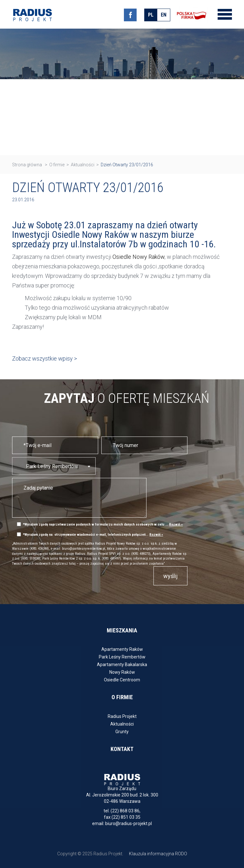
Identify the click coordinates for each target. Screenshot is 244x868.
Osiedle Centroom (122, 680)
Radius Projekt (122, 716)
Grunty (122, 732)
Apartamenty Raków (122, 649)
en (164, 15)
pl (151, 15)
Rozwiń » (176, 524)
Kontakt (122, 749)
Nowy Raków (122, 672)
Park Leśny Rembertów (122, 657)
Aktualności (122, 724)
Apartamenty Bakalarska (122, 665)
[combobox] (54, 466)
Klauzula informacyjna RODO (158, 854)
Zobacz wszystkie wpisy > (44, 358)
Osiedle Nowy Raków (139, 257)
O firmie (122, 697)
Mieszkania (122, 630)
